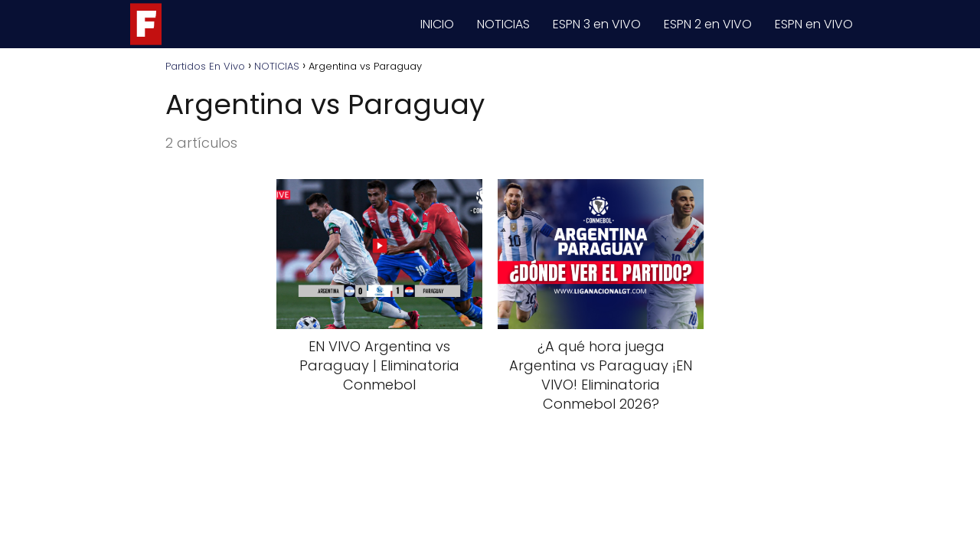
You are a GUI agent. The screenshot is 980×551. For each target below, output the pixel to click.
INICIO (437, 24)
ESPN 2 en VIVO (708, 24)
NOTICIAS (503, 24)
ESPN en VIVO (814, 24)
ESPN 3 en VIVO (597, 24)
